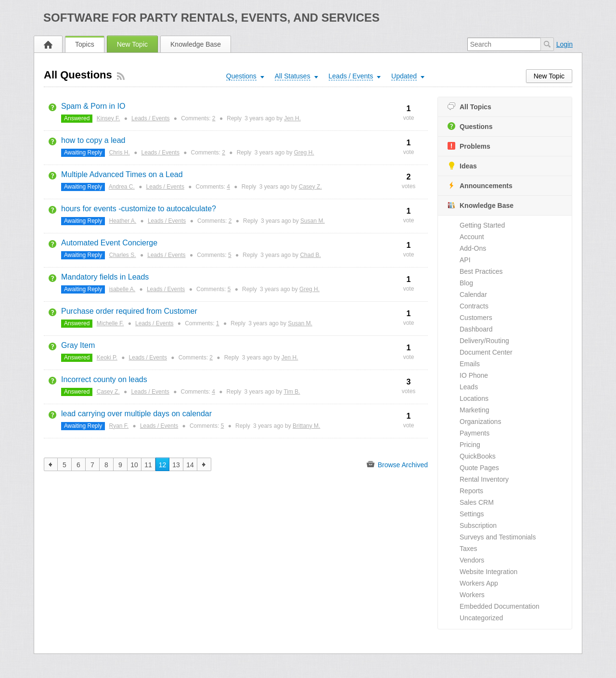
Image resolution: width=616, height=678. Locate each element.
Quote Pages (479, 468)
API (465, 260)
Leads (469, 387)
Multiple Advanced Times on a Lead (122, 174)
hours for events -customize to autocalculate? (139, 209)
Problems (469, 146)
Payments (475, 433)
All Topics (469, 107)
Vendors (472, 560)
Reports (471, 491)
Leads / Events (150, 118)
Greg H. (304, 153)
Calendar (473, 294)
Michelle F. (110, 323)
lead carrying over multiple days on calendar (136, 414)
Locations (474, 398)
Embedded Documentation (500, 606)
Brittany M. (306, 426)
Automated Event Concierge (109, 243)
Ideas (462, 166)
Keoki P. (107, 358)
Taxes (468, 549)
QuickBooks (478, 456)
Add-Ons (473, 248)
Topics (85, 44)
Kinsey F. (109, 118)
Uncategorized (481, 618)
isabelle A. (122, 289)
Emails (470, 364)
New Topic (132, 44)
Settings (472, 514)
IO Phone (474, 375)
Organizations (480, 422)
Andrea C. (122, 187)
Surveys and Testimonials (498, 537)
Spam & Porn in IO (93, 106)
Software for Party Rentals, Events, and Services (212, 18)
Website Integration (488, 572)
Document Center (486, 352)
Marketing (474, 410)
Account (472, 237)
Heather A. (123, 221)
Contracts (474, 306)
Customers (476, 318)
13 (176, 465)
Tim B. (292, 392)
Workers (472, 595)
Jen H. (292, 118)
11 (148, 465)
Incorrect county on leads (104, 379)
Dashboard (476, 329)
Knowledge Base (196, 44)
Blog (466, 283)
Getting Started (482, 225)
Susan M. (313, 221)
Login (565, 44)
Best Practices (481, 271)
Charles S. (123, 255)
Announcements (480, 185)
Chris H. (120, 153)
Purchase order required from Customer (129, 311)
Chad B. (310, 255)
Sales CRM (477, 502)
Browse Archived (397, 464)
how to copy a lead (93, 140)
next (204, 464)
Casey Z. (310, 187)
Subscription (478, 525)
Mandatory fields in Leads (105, 277)
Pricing (470, 445)
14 (190, 465)
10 (134, 465)
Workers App (479, 583)
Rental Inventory (484, 479)
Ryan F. (119, 426)
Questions (470, 126)
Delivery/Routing (484, 341)
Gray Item (78, 345)
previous (51, 464)
